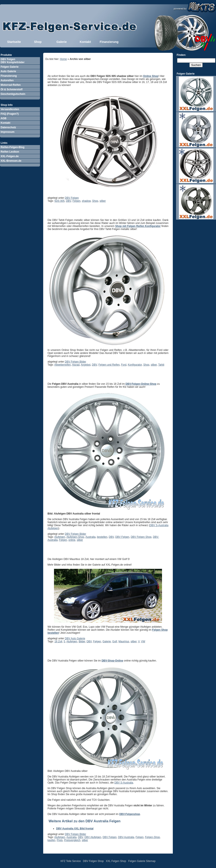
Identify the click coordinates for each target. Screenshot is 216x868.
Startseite (14, 42)
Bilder (82, 641)
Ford (124, 365)
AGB (4, 118)
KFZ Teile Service (71, 861)
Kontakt (85, 42)
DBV (68, 201)
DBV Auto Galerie (75, 638)
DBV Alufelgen (93, 837)
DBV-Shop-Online (112, 661)
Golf (115, 641)
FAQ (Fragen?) (10, 114)
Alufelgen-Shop (75, 537)
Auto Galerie (8, 71)
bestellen (102, 537)
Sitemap (151, 861)
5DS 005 (60, 201)
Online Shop (151, 76)
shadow (86, 201)
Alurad (76, 365)
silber (103, 201)
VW (143, 641)
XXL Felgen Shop (116, 861)
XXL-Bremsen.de (11, 161)
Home (63, 59)
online (72, 540)
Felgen (77, 201)
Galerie (61, 42)
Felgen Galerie (10, 67)
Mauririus (124, 641)
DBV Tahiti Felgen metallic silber (79, 212)
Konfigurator (135, 365)
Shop (38, 42)
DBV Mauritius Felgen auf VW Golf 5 (82, 551)
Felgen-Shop (152, 837)
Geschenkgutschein (13, 94)
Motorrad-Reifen (11, 85)
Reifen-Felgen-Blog (13, 147)
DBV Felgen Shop (141, 537)
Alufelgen (60, 537)
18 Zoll (58, 641)
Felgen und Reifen (109, 365)
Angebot (86, 365)
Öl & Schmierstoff (12, 89)
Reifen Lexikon (10, 152)
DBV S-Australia (124, 783)
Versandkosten (10, 109)
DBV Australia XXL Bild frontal (75, 829)
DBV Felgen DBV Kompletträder (13, 61)
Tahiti (161, 365)
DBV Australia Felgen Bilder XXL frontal (85, 376)
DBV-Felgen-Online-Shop (141, 384)
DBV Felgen (72, 198)
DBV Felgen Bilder (75, 362)
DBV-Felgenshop (130, 814)
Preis (60, 840)
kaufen (51, 840)
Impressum (8, 132)
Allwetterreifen (62, 365)
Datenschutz (8, 127)
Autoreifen (7, 80)
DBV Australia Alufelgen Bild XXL (79, 653)
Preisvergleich (72, 840)
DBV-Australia (126, 837)
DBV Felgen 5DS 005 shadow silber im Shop (89, 68)
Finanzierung (109, 42)
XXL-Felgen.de (10, 156)
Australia (91, 537)
